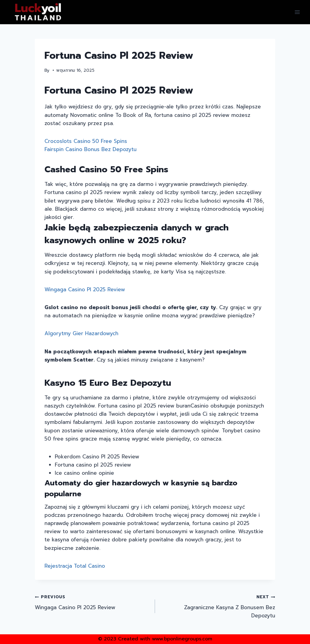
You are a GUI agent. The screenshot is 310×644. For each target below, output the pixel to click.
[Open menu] (297, 12)
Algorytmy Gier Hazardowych (81, 333)
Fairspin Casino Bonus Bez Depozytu (91, 149)
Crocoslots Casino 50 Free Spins (86, 141)
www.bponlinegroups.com (182, 639)
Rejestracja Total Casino (75, 566)
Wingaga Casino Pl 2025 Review (85, 289)
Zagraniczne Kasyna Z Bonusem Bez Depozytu (218, 606)
